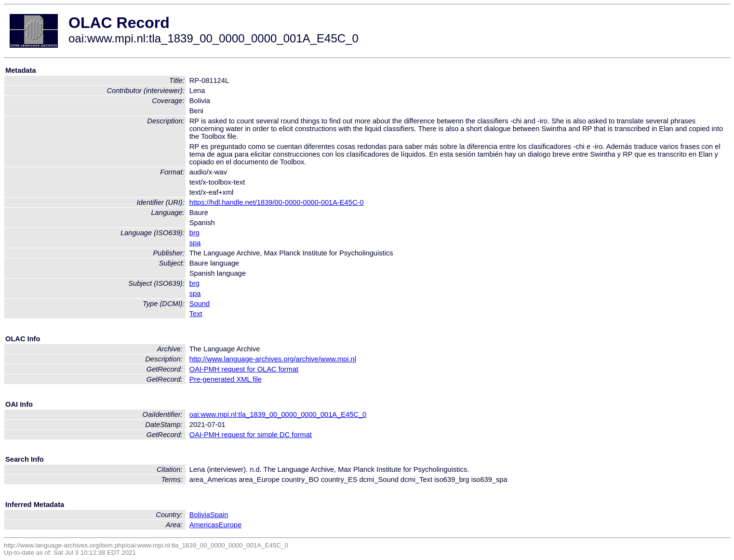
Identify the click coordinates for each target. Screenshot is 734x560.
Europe (230, 525)
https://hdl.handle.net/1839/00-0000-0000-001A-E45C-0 (277, 202)
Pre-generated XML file (226, 379)
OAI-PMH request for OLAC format (244, 369)
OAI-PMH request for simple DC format (251, 435)
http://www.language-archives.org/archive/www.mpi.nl (273, 359)
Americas (204, 525)
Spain (219, 515)
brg (194, 233)
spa (195, 243)
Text (196, 314)
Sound (200, 304)
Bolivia (200, 515)
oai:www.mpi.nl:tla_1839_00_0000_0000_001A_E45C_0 (278, 414)
